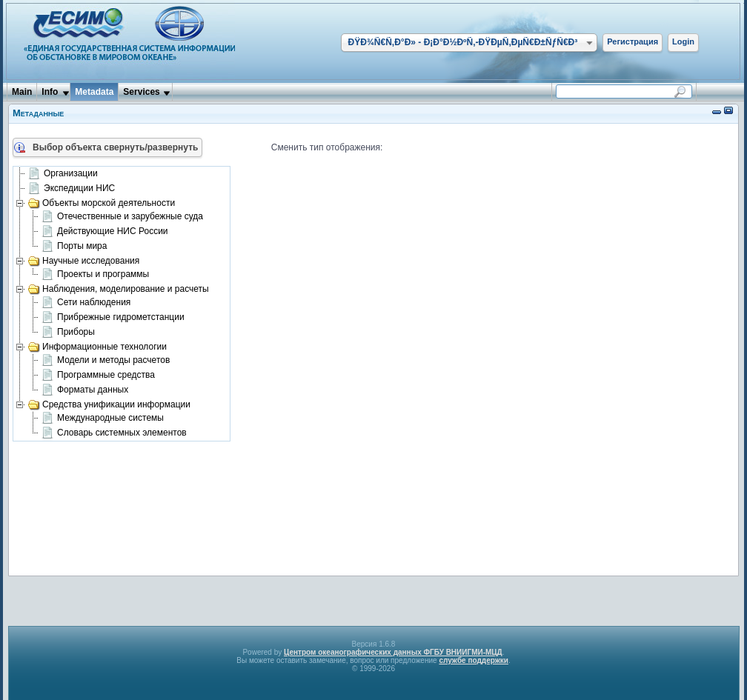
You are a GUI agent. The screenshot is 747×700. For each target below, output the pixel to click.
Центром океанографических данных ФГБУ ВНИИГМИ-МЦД (393, 652)
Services (141, 92)
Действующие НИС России (105, 232)
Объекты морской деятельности (102, 203)
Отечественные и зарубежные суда (122, 217)
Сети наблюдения (86, 303)
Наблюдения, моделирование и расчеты (119, 289)
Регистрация (633, 41)
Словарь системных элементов (114, 433)
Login (683, 41)
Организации (63, 174)
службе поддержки (474, 660)
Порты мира (74, 247)
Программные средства (98, 376)
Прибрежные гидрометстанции (113, 318)
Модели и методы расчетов (106, 361)
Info (50, 92)
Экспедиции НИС (72, 189)
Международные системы (103, 419)
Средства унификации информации (109, 404)
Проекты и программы (95, 275)
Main (22, 92)
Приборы (68, 333)
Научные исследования (84, 261)
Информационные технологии (97, 347)
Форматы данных (85, 390)
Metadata (94, 92)
